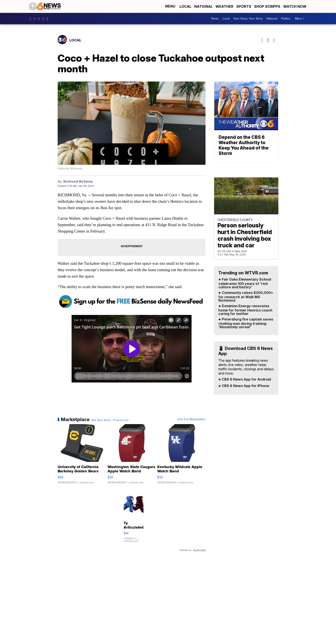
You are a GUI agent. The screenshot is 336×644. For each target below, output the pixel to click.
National (203, 6)
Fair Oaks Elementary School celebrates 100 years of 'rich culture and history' (245, 283)
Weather (224, 6)
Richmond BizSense (78, 181)
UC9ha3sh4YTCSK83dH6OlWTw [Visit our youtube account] (44, 19)
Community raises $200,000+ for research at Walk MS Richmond (246, 297)
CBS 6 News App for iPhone (245, 386)
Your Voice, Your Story (248, 19)
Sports (244, 6)
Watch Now (295, 6)
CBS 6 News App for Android (246, 379)
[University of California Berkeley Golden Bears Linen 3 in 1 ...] (82, 456)
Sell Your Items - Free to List (110, 420)
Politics (286, 19)
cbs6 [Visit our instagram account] (36, 19)
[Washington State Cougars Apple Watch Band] (132, 456)
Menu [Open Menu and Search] (170, 6)
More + (300, 19)
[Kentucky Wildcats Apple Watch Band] (181, 456)
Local (185, 6)
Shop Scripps (267, 6)
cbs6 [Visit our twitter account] (40, 19)
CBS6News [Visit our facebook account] (31, 19)
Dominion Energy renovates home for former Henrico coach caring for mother (245, 310)
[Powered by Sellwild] (199, 550)
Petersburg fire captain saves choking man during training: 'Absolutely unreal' (246, 323)
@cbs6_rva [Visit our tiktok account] (48, 19)
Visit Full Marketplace (191, 419)
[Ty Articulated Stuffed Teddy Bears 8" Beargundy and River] (134, 517)
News (215, 19)
